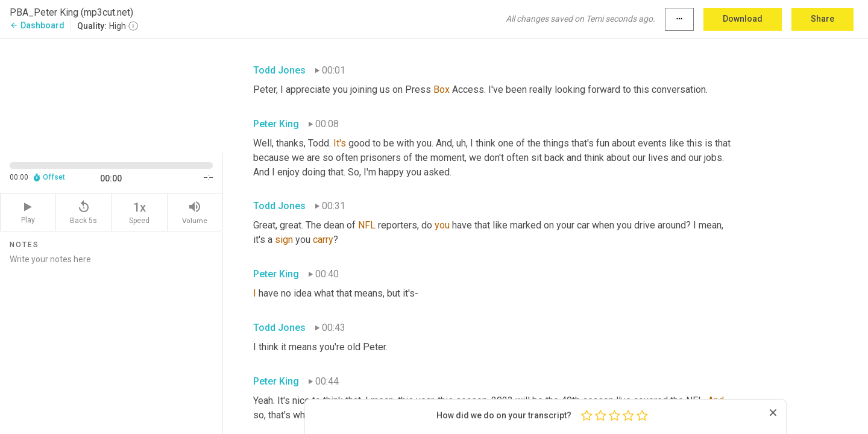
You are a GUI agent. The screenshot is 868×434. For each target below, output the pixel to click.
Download (743, 19)
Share (822, 19)
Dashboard (37, 25)
